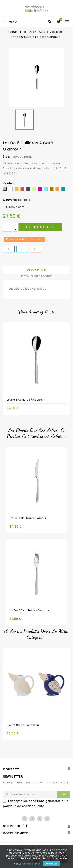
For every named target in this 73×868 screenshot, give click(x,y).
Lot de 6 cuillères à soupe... (26, 400)
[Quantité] (8, 227)
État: (6, 157)
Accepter (51, 864)
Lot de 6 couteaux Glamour (28, 518)
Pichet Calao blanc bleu (23, 725)
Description (36, 270)
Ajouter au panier (40, 227)
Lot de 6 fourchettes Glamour (29, 610)
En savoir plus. (32, 864)
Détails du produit (36, 276)
